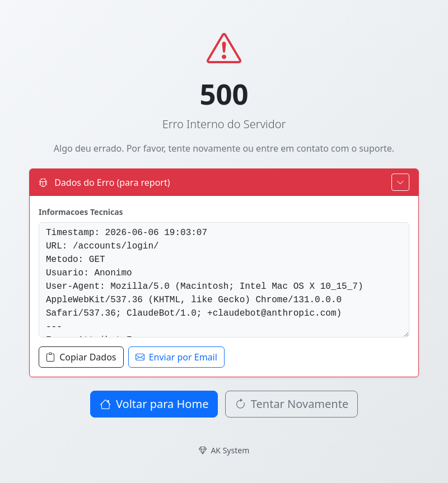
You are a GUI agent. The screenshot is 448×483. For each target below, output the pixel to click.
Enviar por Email (176, 357)
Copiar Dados (81, 357)
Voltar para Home (154, 404)
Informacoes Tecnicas (81, 212)
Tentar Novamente (292, 404)
